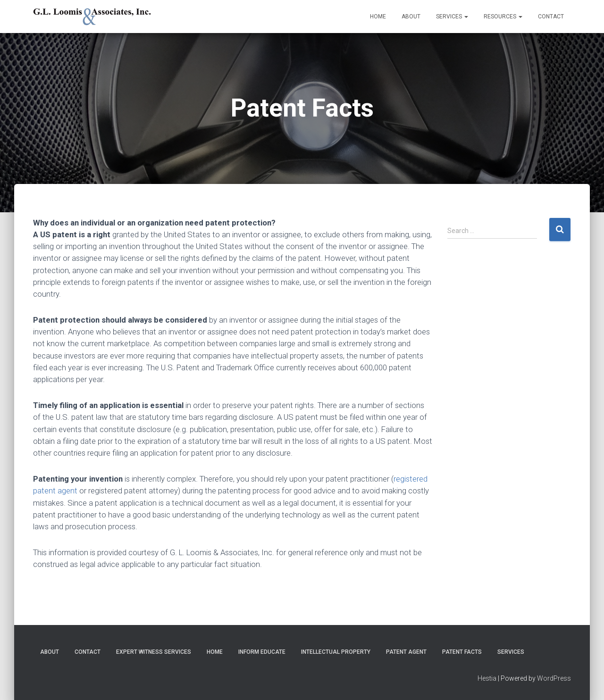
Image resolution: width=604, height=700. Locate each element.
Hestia (487, 678)
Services (452, 17)
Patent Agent (406, 652)
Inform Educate (262, 652)
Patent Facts (462, 652)
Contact (551, 17)
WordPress (554, 678)
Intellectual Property (336, 652)
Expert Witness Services (154, 652)
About (411, 17)
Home (378, 17)
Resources (503, 17)
